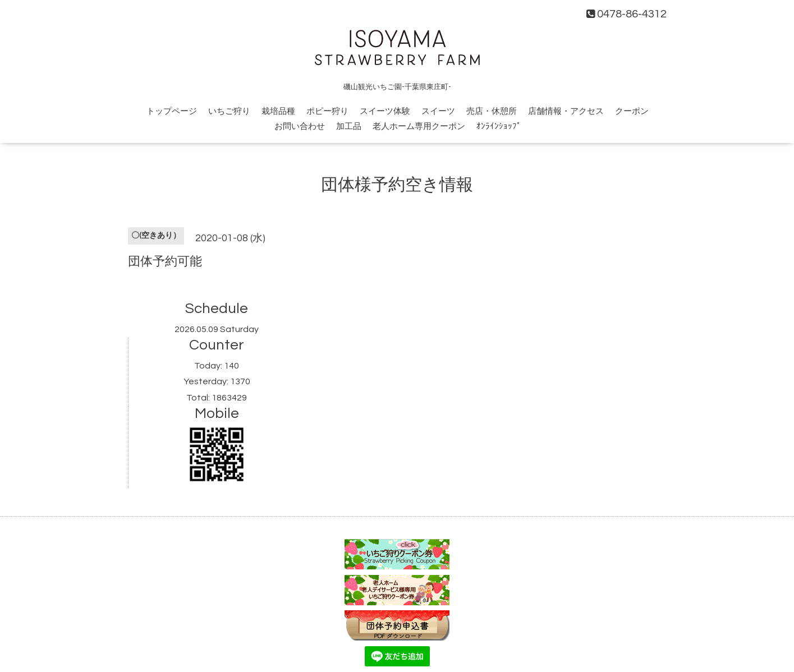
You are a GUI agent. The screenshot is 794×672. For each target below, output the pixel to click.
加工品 (349, 126)
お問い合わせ (300, 126)
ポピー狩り (327, 111)
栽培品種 (278, 111)
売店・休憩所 (492, 111)
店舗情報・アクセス (566, 111)
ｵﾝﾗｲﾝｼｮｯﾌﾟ (499, 126)
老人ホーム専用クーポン (419, 126)
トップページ (172, 111)
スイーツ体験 (385, 111)
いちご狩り (229, 111)
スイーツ (438, 111)
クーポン (632, 111)
